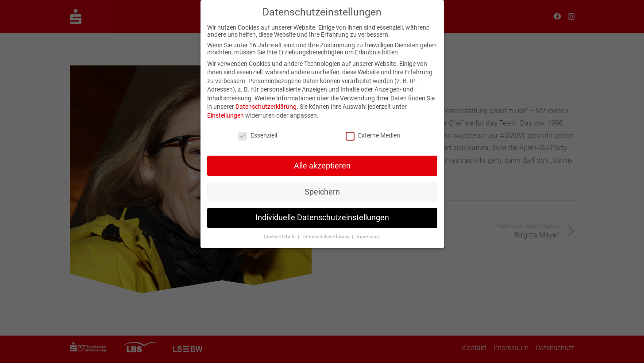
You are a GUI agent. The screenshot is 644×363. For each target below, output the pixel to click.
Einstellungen (226, 113)
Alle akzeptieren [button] (322, 163)
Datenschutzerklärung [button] (326, 235)
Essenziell (258, 133)
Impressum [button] (368, 235)
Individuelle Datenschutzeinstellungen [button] (322, 215)
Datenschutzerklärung (266, 104)
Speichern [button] (322, 189)
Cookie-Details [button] (280, 235)
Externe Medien (373, 133)
